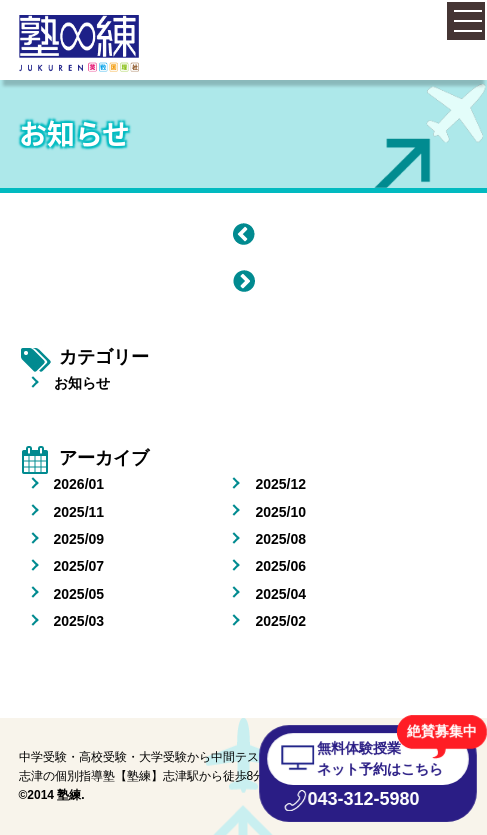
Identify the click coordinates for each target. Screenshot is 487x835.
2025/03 (79, 621)
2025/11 (79, 512)
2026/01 (79, 484)
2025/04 (280, 594)
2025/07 (79, 566)
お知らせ (82, 383)
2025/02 (280, 621)
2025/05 (79, 594)
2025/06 (280, 566)
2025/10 (280, 512)
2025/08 (280, 539)
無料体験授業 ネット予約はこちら (379, 758)
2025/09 (79, 539)
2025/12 (280, 484)
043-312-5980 (363, 799)
